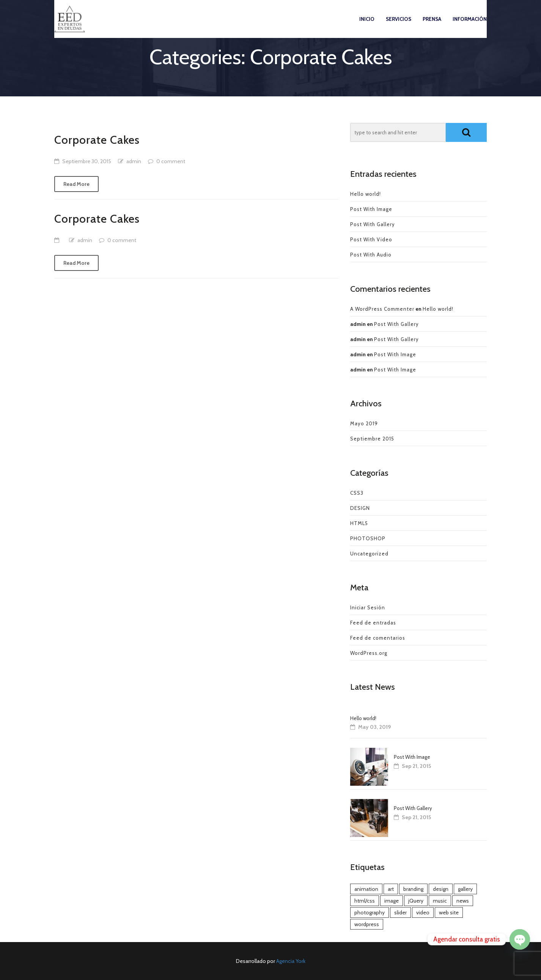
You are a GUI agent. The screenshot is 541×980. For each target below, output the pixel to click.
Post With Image (371, 209)
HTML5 (359, 523)
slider (400, 912)
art (391, 889)
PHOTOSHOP (368, 538)
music (440, 901)
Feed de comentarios (378, 638)
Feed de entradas (373, 623)
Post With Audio (371, 255)
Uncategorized (369, 554)
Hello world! (366, 194)
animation (366, 889)
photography (370, 912)
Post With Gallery (373, 224)
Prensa (432, 26)
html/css (365, 901)
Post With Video (371, 239)
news (463, 901)
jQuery (416, 901)
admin (134, 161)
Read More (76, 184)
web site (449, 912)
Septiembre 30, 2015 (87, 161)
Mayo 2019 (364, 423)
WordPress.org (369, 653)
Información (470, 26)
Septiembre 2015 (372, 439)
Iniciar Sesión (368, 607)
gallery (465, 889)
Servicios (399, 26)
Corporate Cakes (97, 140)
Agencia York (291, 961)
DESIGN (360, 508)
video (423, 912)
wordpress (367, 924)
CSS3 (357, 493)
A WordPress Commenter (382, 309)
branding (413, 889)
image (392, 901)
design (441, 889)
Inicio (367, 26)
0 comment (171, 161)
